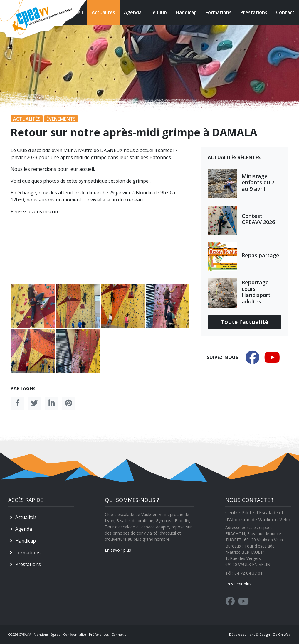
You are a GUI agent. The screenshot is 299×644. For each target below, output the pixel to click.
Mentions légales (47, 634)
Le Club (159, 12)
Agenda (133, 12)
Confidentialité (75, 634)
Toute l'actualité (244, 322)
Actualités (103, 12)
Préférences (99, 634)
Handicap (186, 12)
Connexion (120, 634)
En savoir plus (118, 550)
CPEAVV (25, 634)
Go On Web (282, 634)
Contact (285, 12)
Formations (219, 12)
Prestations (254, 12)
